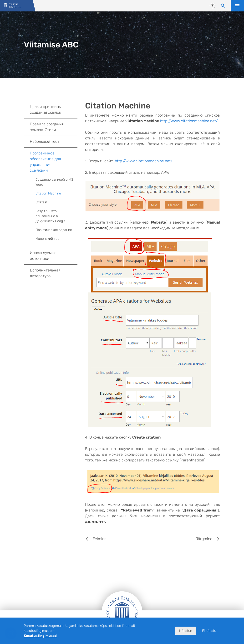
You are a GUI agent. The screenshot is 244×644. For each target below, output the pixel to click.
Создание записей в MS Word (54, 182)
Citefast (41, 202)
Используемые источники (43, 256)
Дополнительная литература (45, 273)
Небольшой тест (45, 141)
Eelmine (100, 539)
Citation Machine (48, 193)
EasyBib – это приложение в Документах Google (56, 216)
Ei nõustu (209, 631)
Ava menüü (237, 6)
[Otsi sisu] (223, 6)
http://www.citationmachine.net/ (144, 161)
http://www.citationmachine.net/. (189, 121)
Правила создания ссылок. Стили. (54, 127)
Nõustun (186, 631)
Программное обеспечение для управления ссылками (54, 162)
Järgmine (204, 539)
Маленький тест (48, 239)
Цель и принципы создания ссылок (54, 110)
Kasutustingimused (40, 636)
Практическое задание (54, 230)
